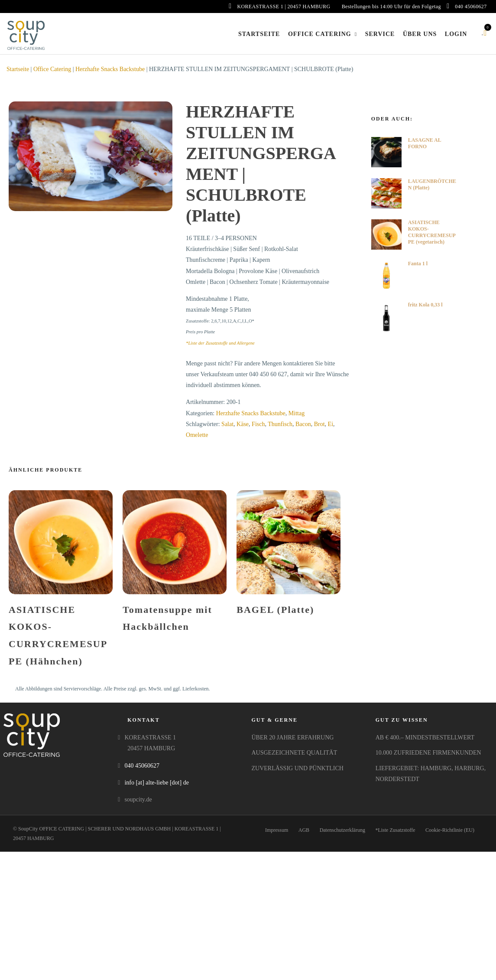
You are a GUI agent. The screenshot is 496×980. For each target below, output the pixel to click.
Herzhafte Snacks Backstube (110, 69)
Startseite (259, 34)
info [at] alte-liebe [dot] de (156, 783)
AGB (304, 830)
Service (380, 34)
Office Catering (320, 34)
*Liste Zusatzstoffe (395, 830)
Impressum (277, 830)
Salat (227, 424)
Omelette (197, 435)
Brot (319, 424)
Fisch (258, 424)
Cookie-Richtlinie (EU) (450, 830)
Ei (331, 424)
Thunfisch (280, 424)
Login (456, 34)
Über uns (420, 34)
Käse (243, 424)
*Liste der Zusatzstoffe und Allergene (220, 343)
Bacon (303, 424)
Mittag (297, 413)
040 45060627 (467, 7)
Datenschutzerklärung (342, 830)
